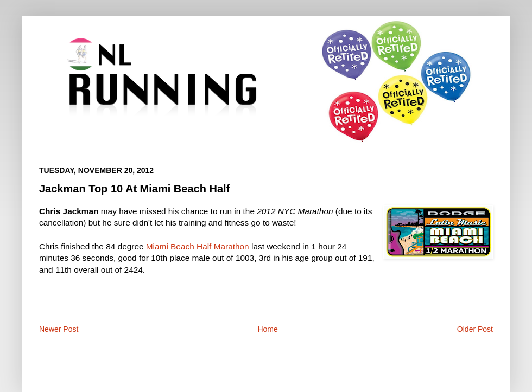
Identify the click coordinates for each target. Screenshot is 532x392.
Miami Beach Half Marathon (198, 246)
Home (267, 329)
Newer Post (59, 329)
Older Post (475, 329)
